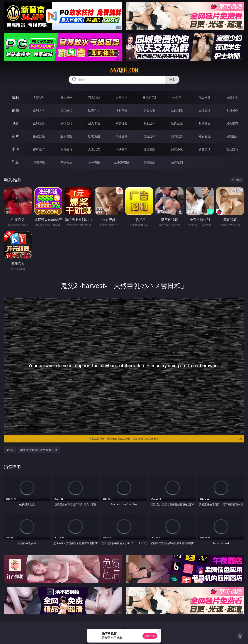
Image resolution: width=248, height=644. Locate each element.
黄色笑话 (205, 149)
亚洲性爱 (39, 123)
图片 (15, 136)
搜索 (172, 80)
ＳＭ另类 (232, 110)
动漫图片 (122, 136)
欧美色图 (94, 136)
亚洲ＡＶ (39, 110)
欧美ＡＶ (94, 110)
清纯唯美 (177, 136)
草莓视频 (94, 162)
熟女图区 (205, 136)
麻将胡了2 (149, 97)
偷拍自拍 (66, 123)
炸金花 (177, 97)
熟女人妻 (149, 110)
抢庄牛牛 (232, 97)
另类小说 (177, 149)
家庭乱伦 (66, 149)
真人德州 (66, 97)
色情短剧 (177, 162)
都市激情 (39, 149)
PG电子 (39, 97)
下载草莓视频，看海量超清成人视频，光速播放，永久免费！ (166, 439)
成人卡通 (94, 123)
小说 (15, 149)
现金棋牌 (205, 97)
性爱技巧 (232, 149)
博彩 (15, 97)
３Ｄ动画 (122, 110)
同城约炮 (39, 162)
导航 (15, 162)
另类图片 (232, 136)
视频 (15, 110)
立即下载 (150, 636)
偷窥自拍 (39, 136)
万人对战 (94, 97)
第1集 (10, 450)
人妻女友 (94, 149)
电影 (15, 123)
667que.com (124, 70)
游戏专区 (122, 97)
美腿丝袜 (149, 136)
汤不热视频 (122, 162)
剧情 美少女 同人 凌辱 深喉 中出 (39, 450)
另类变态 (232, 123)
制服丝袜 (149, 123)
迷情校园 (149, 149)
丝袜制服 (177, 110)
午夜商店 (66, 162)
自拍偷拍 (66, 110)
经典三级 (177, 123)
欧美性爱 (122, 123)
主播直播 (205, 110)
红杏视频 (149, 162)
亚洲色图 (66, 136)
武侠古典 (122, 149)
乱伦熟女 (205, 123)
